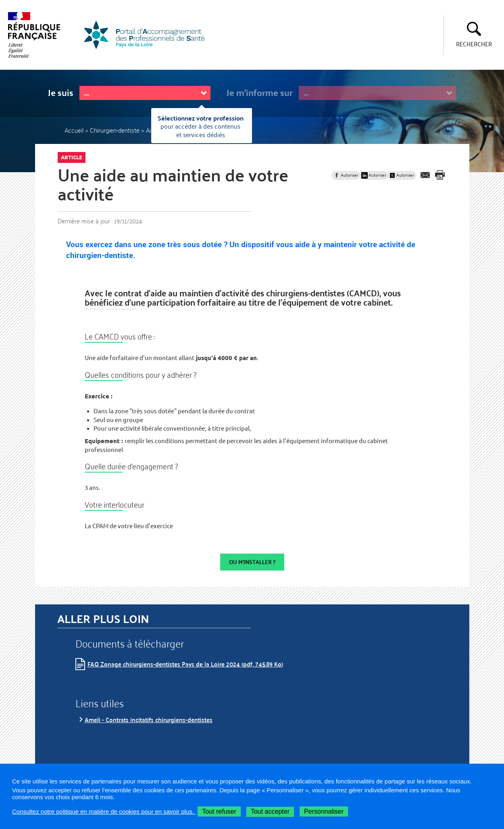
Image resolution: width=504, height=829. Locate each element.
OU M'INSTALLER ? (252, 562)
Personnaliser (324, 811)
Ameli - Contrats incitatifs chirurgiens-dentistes (149, 720)
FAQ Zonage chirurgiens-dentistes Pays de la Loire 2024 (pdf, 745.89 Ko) (185, 664)
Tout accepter (270, 811)
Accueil (74, 130)
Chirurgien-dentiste (115, 130)
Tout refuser (219, 811)
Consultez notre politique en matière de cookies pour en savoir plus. (104, 811)
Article (72, 157)
